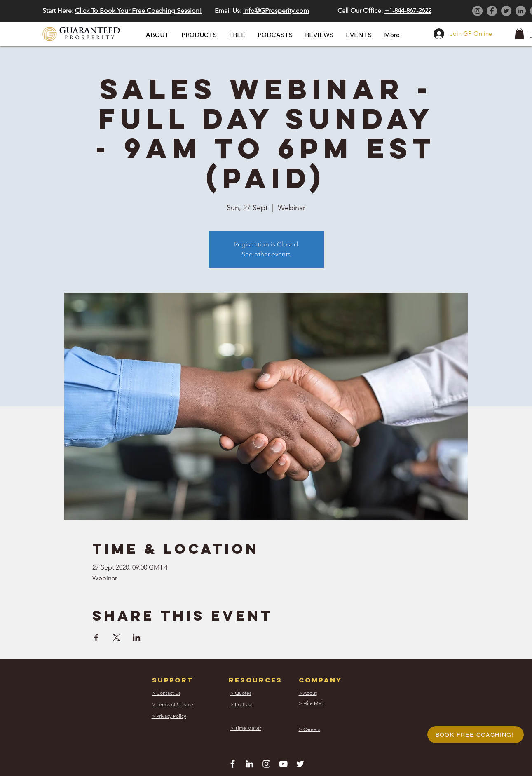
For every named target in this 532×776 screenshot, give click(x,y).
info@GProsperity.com (276, 11)
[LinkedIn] (521, 11)
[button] (157, 35)
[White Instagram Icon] (266, 764)
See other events (266, 254)
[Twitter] (506, 11)
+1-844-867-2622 (408, 11)
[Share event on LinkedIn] (137, 638)
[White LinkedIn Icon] (250, 764)
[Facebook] (492, 11)
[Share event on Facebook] (96, 638)
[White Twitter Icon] (300, 764)
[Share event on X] (116, 638)
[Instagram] (477, 11)
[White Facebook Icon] (233, 764)
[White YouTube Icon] (283, 764)
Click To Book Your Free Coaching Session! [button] (138, 11)
